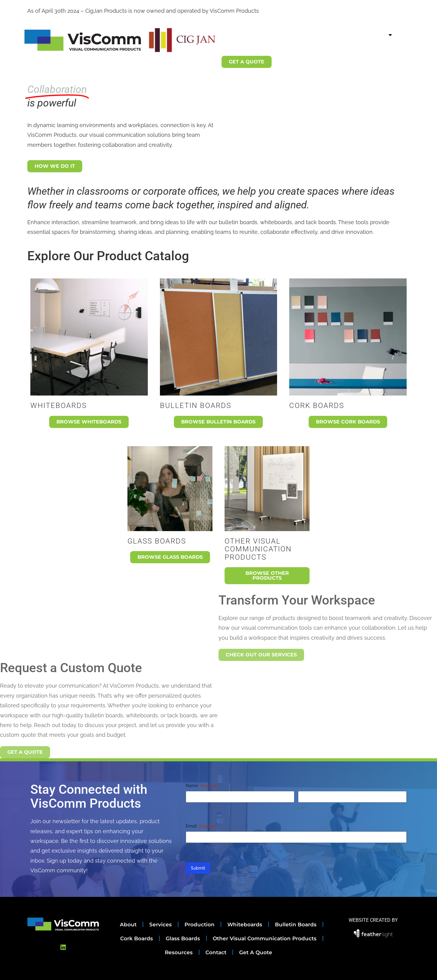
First (190, 808)
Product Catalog (368, 35)
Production (317, 35)
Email (201, 826)
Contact (337, 49)
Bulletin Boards (296, 924)
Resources (301, 49)
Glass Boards (183, 938)
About (249, 35)
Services (280, 35)
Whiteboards (245, 924)
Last (302, 808)
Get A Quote (256, 952)
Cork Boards (137, 938)
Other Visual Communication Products (265, 938)
